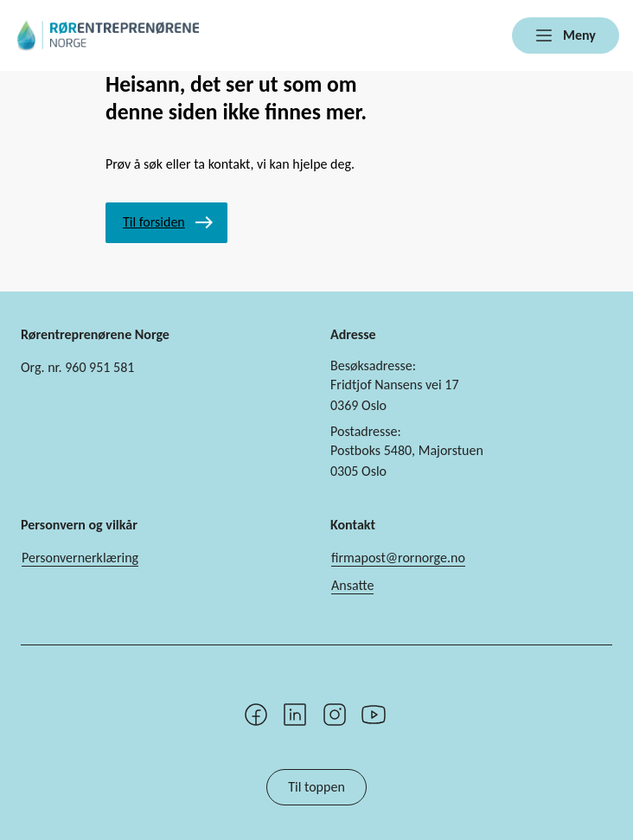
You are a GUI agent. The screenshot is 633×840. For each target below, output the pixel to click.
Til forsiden (154, 222)
